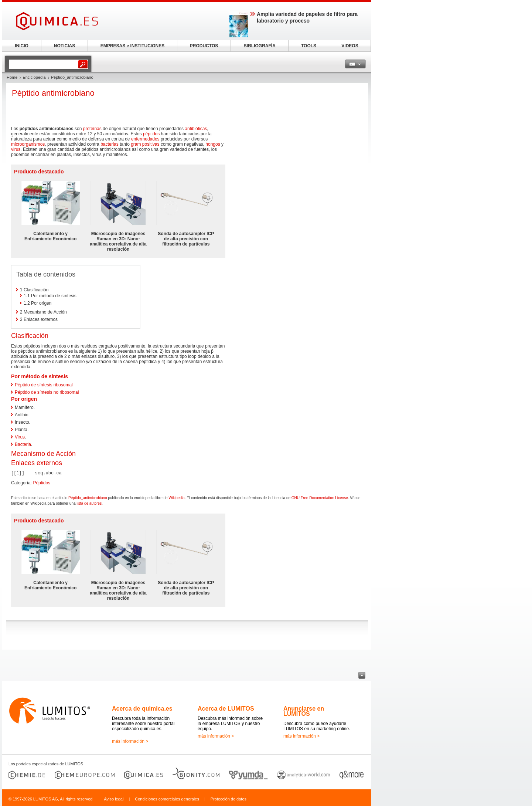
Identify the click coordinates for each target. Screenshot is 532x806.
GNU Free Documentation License (320, 498)
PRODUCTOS (204, 46)
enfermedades (145, 139)
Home (12, 77)
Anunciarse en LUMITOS (304, 711)
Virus (20, 437)
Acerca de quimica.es (142, 709)
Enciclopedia (34, 77)
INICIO (22, 46)
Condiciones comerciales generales (167, 799)
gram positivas (145, 144)
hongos (213, 144)
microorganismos (28, 144)
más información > (130, 741)
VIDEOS (350, 46)
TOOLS (309, 46)
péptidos (151, 134)
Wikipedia (176, 498)
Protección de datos (229, 799)
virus (16, 149)
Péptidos (42, 483)
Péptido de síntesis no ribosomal (47, 392)
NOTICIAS (64, 46)
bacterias (110, 144)
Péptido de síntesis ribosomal (44, 385)
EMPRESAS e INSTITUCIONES (132, 46)
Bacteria (23, 444)
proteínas (92, 129)
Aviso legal (114, 799)
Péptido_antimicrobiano (88, 498)
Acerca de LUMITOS (226, 709)
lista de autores (89, 503)
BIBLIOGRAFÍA (260, 46)
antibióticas (196, 129)
